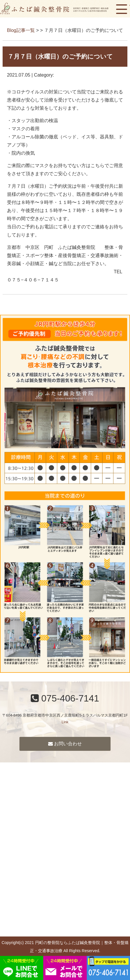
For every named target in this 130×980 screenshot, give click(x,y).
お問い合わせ (65, 744)
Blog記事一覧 (21, 30)
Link (65, 722)
